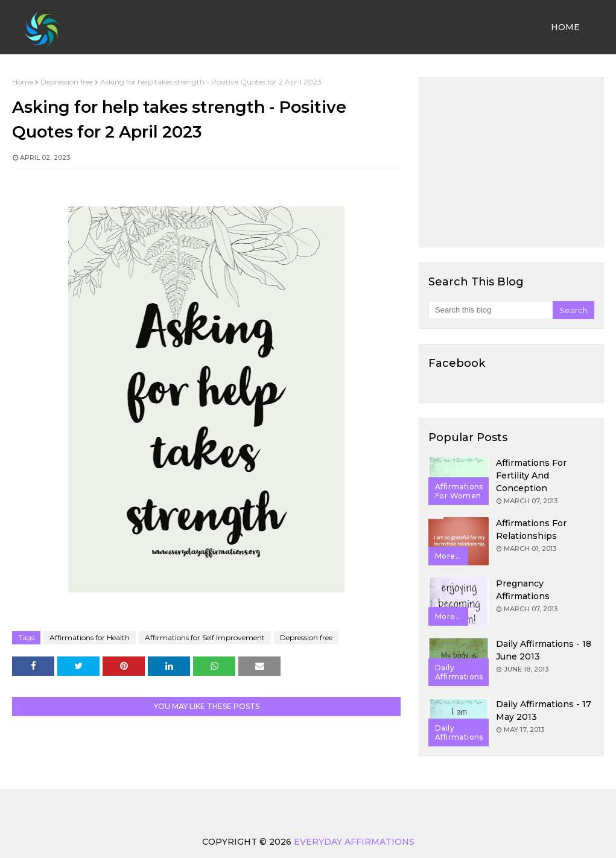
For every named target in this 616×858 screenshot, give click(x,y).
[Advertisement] (511, 162)
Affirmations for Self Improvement (205, 637)
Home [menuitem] (565, 27)
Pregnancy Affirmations (523, 590)
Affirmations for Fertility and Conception (531, 475)
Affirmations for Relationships (531, 529)
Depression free (67, 82)
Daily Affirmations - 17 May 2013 (544, 710)
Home (23, 82)
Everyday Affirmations (354, 842)
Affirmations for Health (90, 637)
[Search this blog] (491, 310)
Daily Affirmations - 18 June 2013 (544, 650)
